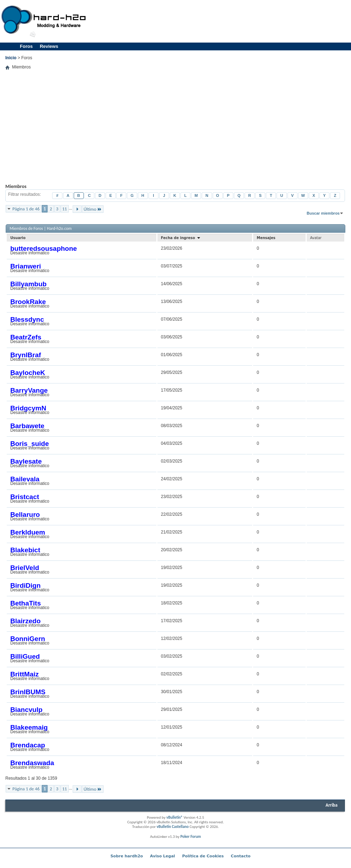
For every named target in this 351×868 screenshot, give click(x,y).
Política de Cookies (203, 856)
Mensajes (266, 238)
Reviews (49, 46)
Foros (26, 46)
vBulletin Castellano (173, 827)
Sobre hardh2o (127, 856)
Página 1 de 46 (26, 209)
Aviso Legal (163, 856)
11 (65, 209)
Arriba (331, 805)
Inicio (11, 58)
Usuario (18, 238)
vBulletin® (174, 817)
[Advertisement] (303, 50)
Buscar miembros (323, 213)
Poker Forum (191, 837)
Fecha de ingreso (181, 238)
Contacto (241, 856)
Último (93, 209)
